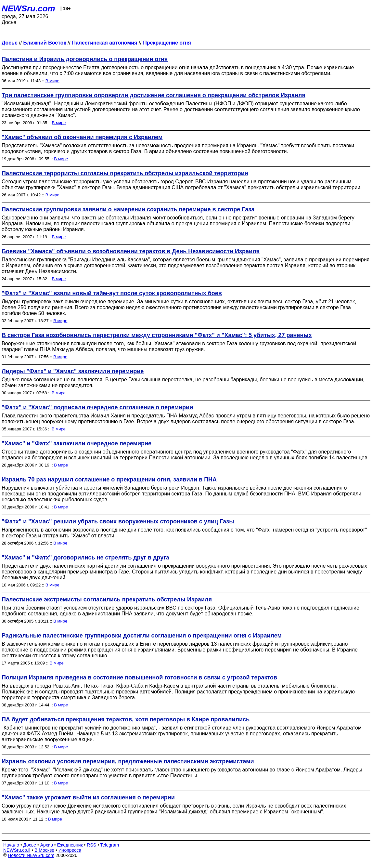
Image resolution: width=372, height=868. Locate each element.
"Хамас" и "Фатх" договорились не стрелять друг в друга (85, 558)
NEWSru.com (28, 8)
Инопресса (70, 850)
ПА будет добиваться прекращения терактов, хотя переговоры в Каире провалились (126, 719)
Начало (11, 845)
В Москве (44, 850)
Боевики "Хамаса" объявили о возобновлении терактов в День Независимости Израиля (131, 251)
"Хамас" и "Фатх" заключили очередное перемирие (77, 443)
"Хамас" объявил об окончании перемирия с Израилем (82, 137)
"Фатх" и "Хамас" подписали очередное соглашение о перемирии (97, 407)
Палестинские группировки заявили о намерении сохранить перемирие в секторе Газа (128, 209)
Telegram (110, 845)
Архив (47, 845)
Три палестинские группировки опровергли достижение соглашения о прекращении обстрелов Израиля (154, 95)
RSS (91, 845)
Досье (30, 845)
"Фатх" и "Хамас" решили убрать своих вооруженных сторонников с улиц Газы (118, 521)
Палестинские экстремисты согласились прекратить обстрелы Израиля (107, 599)
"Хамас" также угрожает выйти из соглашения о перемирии (88, 797)
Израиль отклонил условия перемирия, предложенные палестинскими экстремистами (128, 761)
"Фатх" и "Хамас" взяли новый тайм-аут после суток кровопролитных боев (112, 293)
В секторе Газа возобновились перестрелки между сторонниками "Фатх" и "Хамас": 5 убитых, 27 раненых (157, 335)
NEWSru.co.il (17, 850)
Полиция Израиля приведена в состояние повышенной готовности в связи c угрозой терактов (139, 677)
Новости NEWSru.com (31, 855)
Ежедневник (70, 845)
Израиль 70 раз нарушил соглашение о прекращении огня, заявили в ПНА (109, 480)
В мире (52, 81)
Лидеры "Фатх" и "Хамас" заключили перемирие (73, 371)
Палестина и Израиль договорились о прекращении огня (85, 59)
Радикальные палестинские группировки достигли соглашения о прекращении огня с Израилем (142, 636)
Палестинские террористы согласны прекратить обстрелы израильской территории (125, 173)
